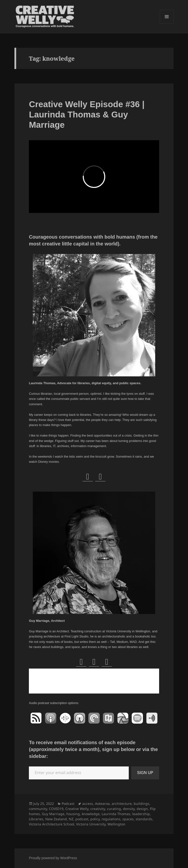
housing (73, 814)
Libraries (36, 819)
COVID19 (56, 809)
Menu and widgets (167, 23)
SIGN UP (145, 773)
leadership (141, 814)
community (38, 809)
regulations (111, 819)
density (129, 809)
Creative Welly (77, 809)
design (142, 809)
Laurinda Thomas (116, 814)
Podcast (68, 804)
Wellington (116, 824)
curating (114, 809)
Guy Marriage (53, 814)
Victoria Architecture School (52, 824)
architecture (122, 804)
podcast (82, 819)
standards (144, 819)
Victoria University (91, 824)
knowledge (91, 814)
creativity (98, 809)
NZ (71, 819)
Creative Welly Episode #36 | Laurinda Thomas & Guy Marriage (87, 114)
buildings (141, 804)
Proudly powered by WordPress (53, 858)
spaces (128, 819)
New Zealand (56, 819)
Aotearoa (102, 804)
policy (95, 819)
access (88, 804)
